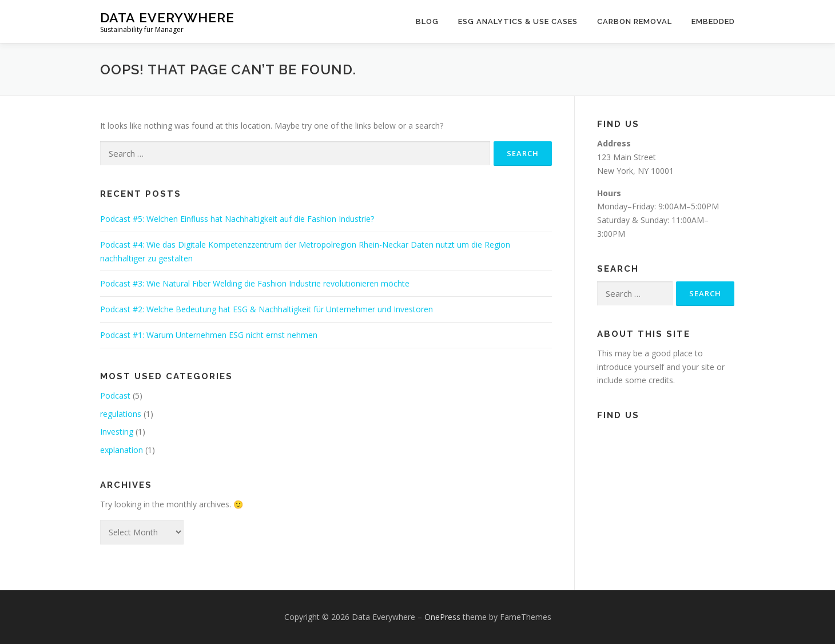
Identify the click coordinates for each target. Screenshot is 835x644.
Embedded (713, 21)
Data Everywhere (167, 17)
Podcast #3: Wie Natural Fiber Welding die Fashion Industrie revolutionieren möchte (255, 283)
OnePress (442, 617)
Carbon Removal (635, 21)
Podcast (115, 395)
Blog (427, 21)
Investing (117, 432)
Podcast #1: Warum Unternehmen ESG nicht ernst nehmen (209, 335)
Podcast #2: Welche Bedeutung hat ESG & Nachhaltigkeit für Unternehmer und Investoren (267, 309)
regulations (121, 414)
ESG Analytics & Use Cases (518, 21)
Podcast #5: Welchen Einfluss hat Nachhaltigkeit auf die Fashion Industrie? (237, 219)
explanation (122, 450)
